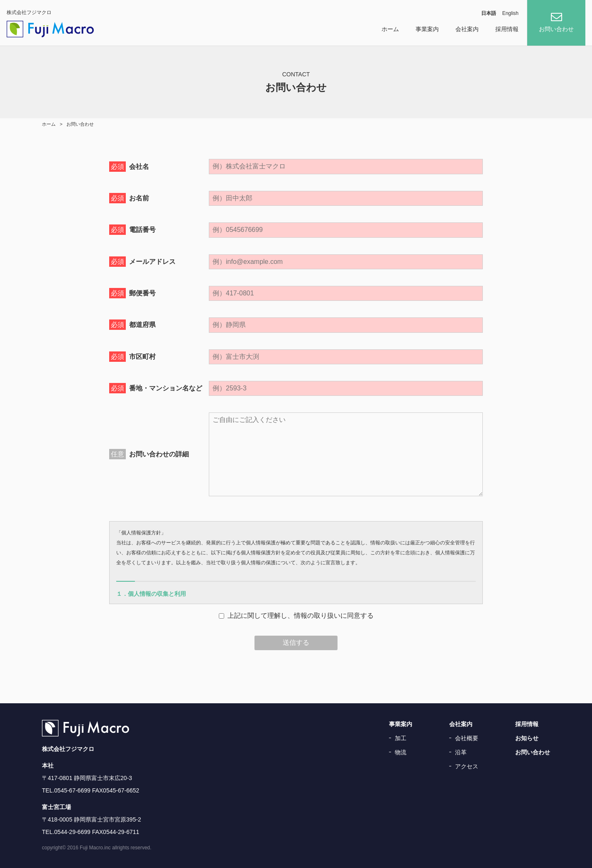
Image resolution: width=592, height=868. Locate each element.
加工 (401, 738)
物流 (401, 752)
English (510, 13)
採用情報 (507, 29)
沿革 (461, 752)
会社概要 (467, 738)
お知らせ (527, 738)
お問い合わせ (533, 752)
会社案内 (467, 29)
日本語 (489, 13)
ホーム (390, 29)
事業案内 (427, 29)
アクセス (467, 766)
